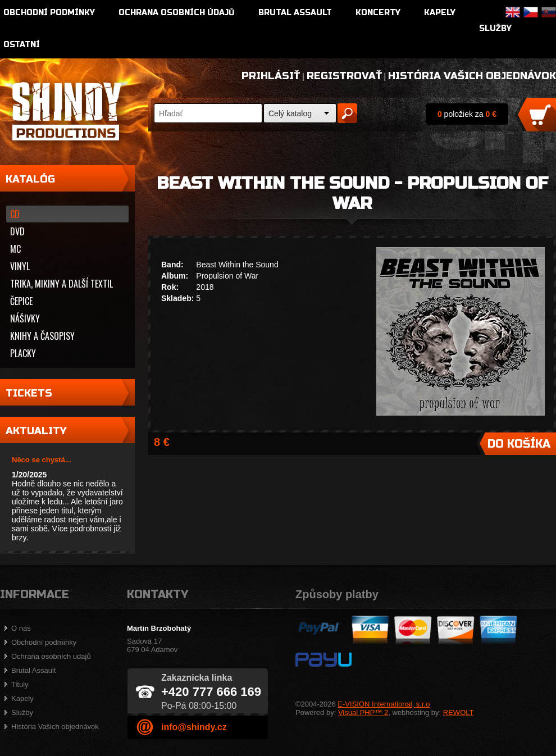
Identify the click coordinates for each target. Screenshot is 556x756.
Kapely (440, 13)
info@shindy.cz (194, 727)
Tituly (20, 684)
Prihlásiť (271, 76)
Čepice (21, 301)
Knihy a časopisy (42, 336)
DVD (17, 231)
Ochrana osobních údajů (177, 13)
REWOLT (459, 712)
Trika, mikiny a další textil (61, 284)
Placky (23, 353)
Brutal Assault (295, 13)
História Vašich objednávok (472, 76)
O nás (21, 628)
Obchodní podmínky (49, 13)
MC (15, 249)
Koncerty (378, 13)
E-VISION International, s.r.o (384, 704)
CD (15, 214)
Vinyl (20, 266)
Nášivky (25, 318)
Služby (495, 28)
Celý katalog (290, 113)
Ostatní (22, 45)
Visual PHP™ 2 (363, 712)
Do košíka (519, 444)
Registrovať (344, 76)
